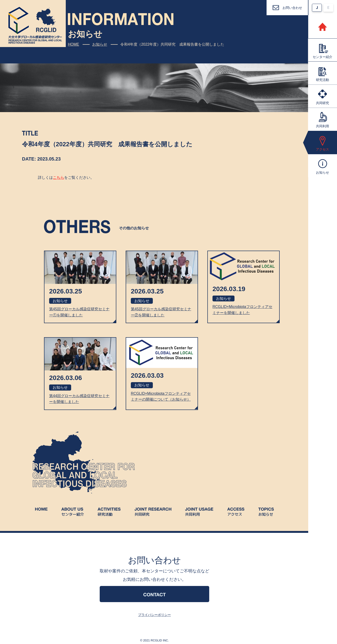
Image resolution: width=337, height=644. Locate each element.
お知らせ (100, 44)
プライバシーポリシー (154, 615)
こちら (59, 177)
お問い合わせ (292, 8)
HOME (73, 44)
